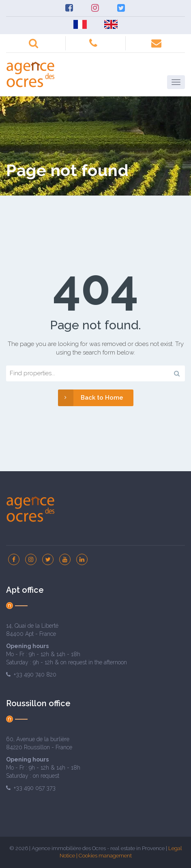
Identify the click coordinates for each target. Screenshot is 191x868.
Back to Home (91, 398)
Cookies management (105, 856)
